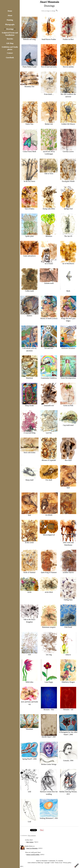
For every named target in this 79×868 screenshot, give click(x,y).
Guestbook (10, 58)
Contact (10, 53)
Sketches (10, 39)
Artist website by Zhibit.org (35, 863)
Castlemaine (52, 861)
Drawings (10, 29)
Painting (10, 20)
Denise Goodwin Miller (33, 855)
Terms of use (59, 863)
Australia (60, 861)
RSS (21, 866)
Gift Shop (10, 43)
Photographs (10, 24)
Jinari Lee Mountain (32, 848)
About (10, 15)
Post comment (32, 835)
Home (10, 11)
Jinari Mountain (49, 2)
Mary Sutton (30, 842)
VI (57, 861)
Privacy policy (67, 863)
